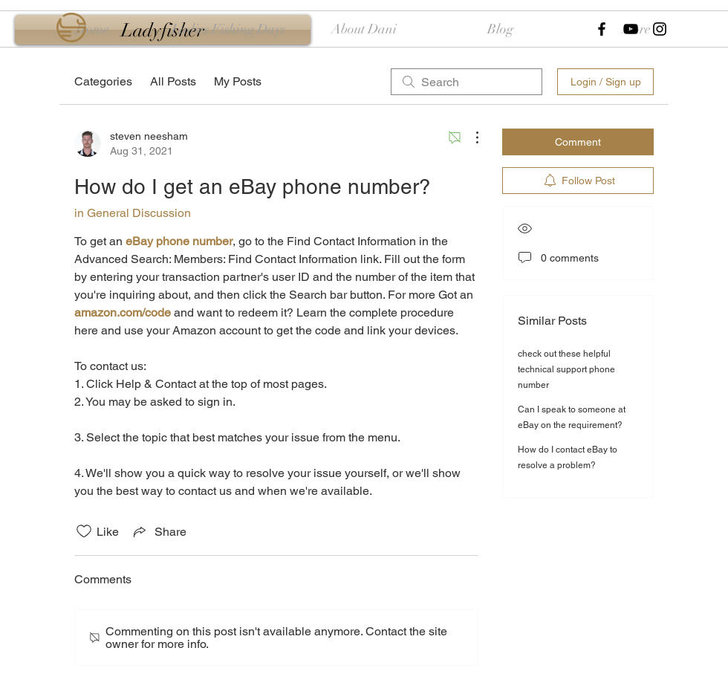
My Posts (238, 81)
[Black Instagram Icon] (660, 29)
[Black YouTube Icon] (631, 29)
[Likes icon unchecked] (84, 531)
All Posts (173, 81)
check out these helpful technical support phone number (566, 369)
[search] (467, 82)
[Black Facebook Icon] (602, 29)
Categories (103, 81)
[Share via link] (159, 531)
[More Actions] (469, 137)
